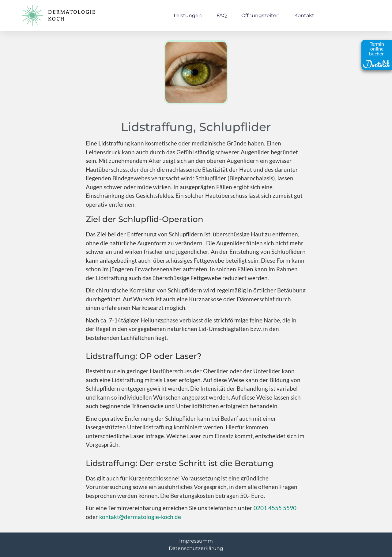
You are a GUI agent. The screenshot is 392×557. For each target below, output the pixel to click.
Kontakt (304, 15)
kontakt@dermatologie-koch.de (140, 517)
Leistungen (188, 15)
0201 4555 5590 (275, 508)
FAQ (222, 15)
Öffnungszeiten (260, 15)
